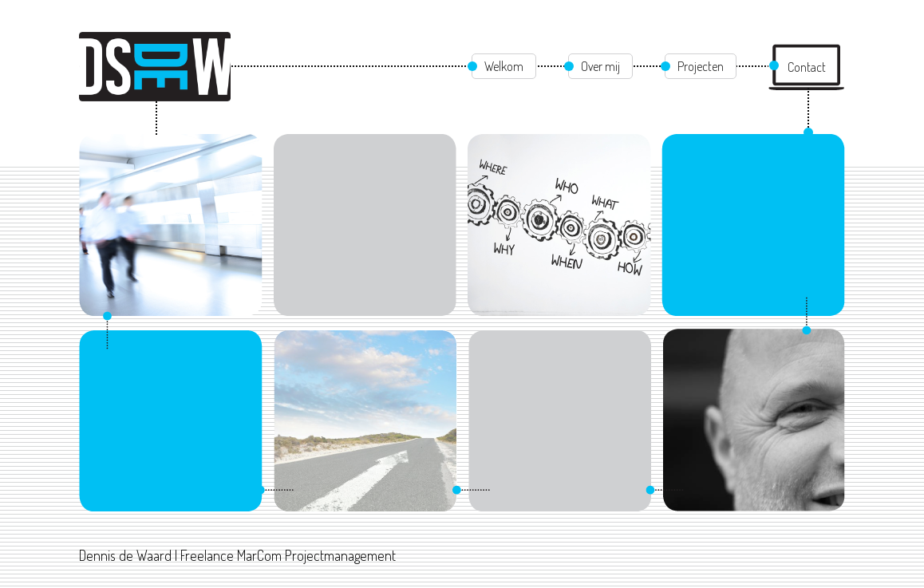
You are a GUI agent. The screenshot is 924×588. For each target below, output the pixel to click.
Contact (807, 67)
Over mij (600, 66)
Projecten (701, 66)
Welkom (504, 66)
